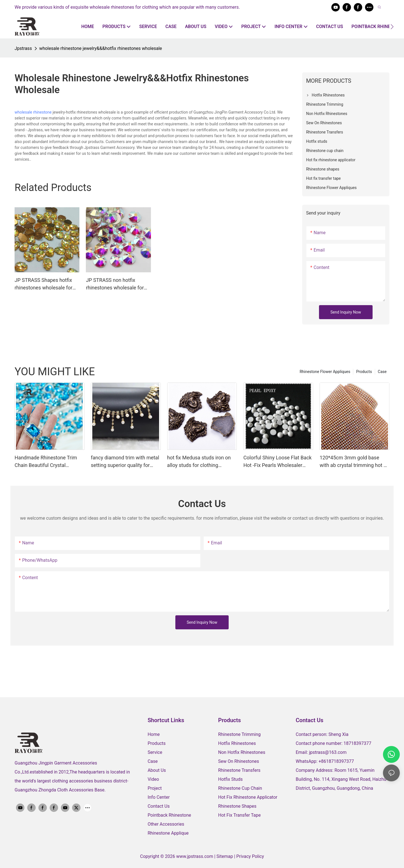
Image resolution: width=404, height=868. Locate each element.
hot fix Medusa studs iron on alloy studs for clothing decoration (199, 462)
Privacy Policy (250, 856)
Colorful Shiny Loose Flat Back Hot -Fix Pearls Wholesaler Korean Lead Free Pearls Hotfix (278, 462)
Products (364, 372)
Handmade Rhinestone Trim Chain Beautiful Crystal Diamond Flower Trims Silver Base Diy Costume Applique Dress (47, 462)
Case (382, 372)
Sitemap (225, 856)
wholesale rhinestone (33, 112)
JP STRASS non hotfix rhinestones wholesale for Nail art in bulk (115, 284)
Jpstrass (23, 48)
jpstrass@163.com (328, 752)
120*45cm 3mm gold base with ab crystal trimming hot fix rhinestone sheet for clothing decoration (354, 462)
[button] (392, 27)
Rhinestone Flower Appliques (325, 372)
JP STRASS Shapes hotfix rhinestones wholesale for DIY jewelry (43, 284)
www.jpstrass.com (195, 856)
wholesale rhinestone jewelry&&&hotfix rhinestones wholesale (101, 48)
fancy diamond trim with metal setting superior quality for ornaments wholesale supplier (125, 462)
